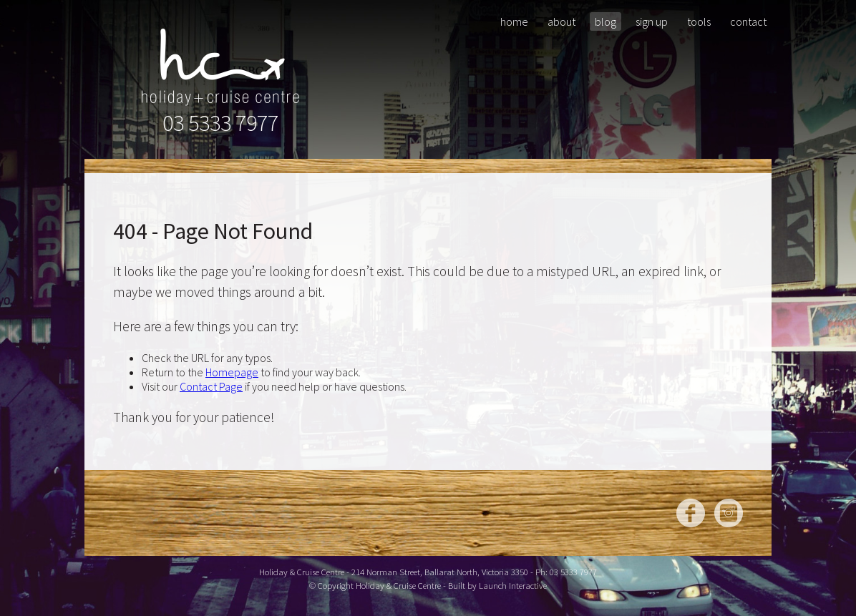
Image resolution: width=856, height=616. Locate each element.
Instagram (729, 513)
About (561, 21)
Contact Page (211, 386)
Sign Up (652, 21)
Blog (605, 21)
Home (514, 21)
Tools (699, 21)
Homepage (232, 372)
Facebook (691, 513)
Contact (748, 21)
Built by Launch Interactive (497, 585)
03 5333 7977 (220, 123)
